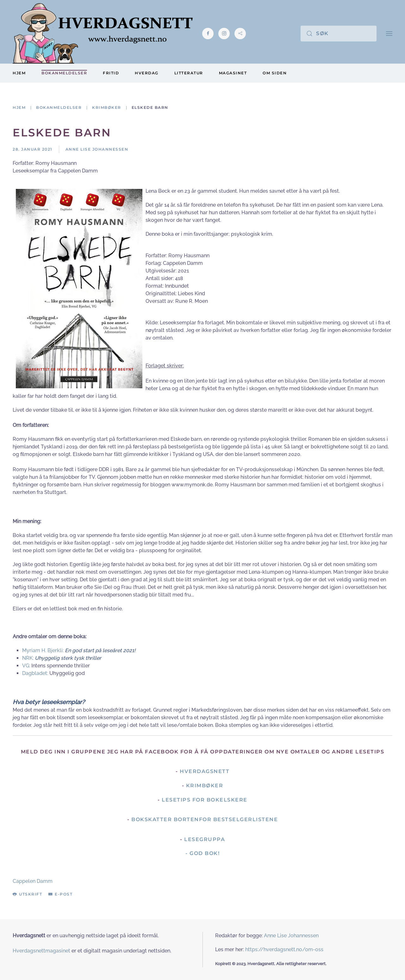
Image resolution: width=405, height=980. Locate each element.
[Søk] (339, 34)
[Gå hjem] (103, 33)
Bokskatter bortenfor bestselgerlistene (205, 819)
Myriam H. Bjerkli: (44, 650)
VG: (26, 666)
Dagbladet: (35, 673)
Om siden (275, 73)
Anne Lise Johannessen (291, 936)
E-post (60, 894)
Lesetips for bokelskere (205, 800)
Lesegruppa (205, 839)
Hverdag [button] (147, 73)
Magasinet (233, 73)
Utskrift (27, 894)
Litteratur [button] (189, 73)
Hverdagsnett (205, 771)
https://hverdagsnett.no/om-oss (284, 949)
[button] (389, 33)
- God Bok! (202, 853)
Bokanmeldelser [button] (64, 73)
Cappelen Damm (33, 881)
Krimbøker (205, 786)
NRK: (28, 658)
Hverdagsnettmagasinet (41, 951)
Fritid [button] (111, 73)
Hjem (19, 73)
